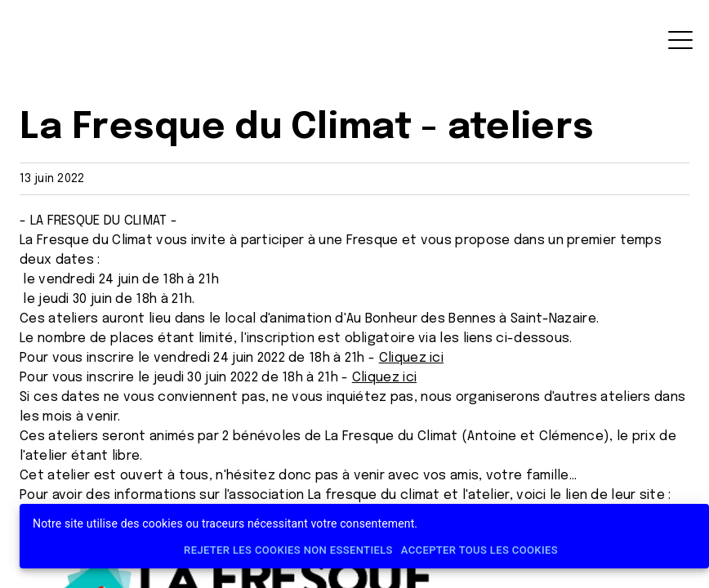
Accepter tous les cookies (479, 551)
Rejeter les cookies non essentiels (288, 551)
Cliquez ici (411, 358)
